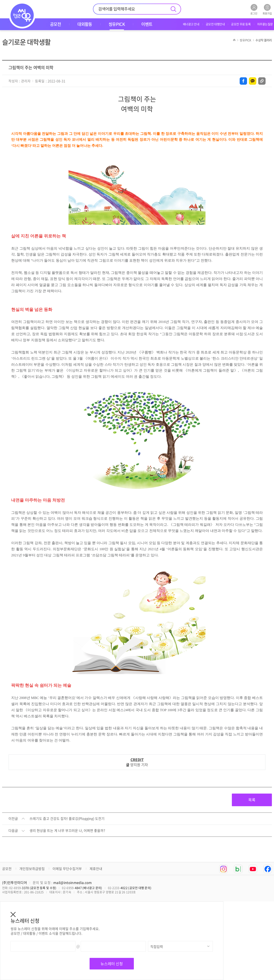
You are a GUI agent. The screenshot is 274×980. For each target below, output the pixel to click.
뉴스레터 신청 (112, 964)
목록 (252, 800)
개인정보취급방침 (32, 869)
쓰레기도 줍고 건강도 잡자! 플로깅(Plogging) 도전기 (67, 819)
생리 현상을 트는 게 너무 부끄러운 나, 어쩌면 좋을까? (67, 831)
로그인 (254, 9)
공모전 (7, 869)
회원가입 (267, 9)
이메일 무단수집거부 (67, 869)
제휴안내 (96, 869)
